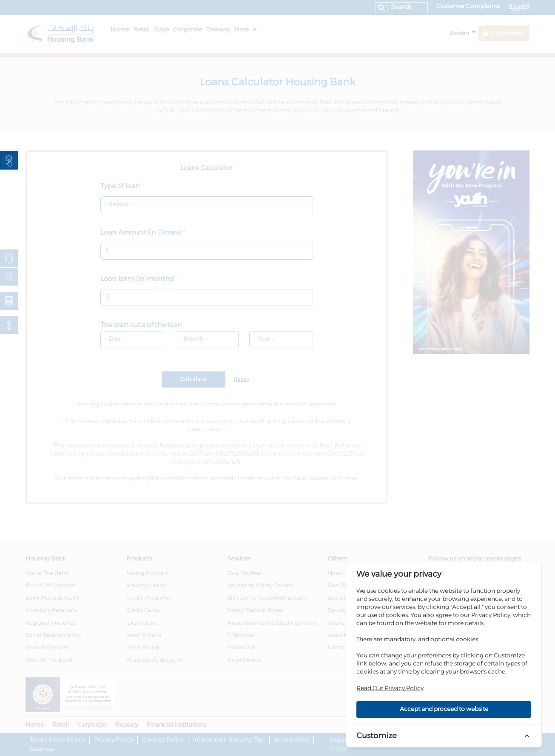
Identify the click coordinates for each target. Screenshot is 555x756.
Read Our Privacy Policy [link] (390, 688)
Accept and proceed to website (444, 709)
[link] (9, 160)
